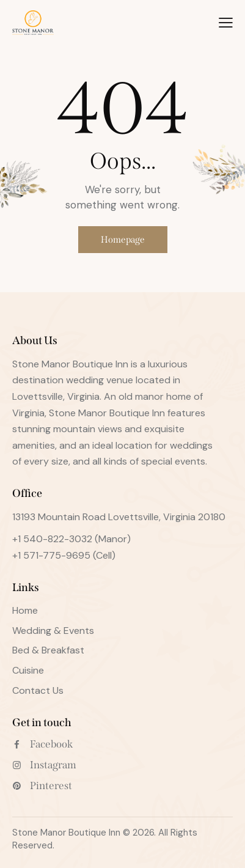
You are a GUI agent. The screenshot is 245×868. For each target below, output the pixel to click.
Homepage (123, 240)
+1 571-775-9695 (51, 555)
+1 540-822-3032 (52, 539)
